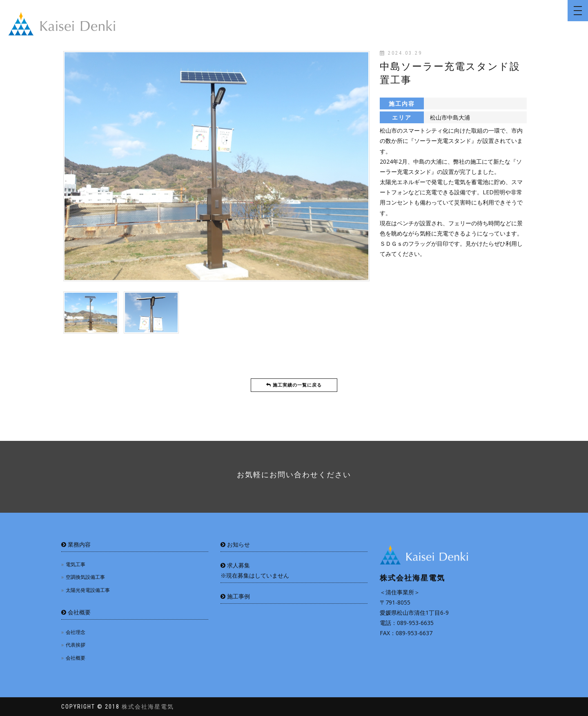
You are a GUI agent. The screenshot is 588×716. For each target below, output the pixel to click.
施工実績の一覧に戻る (294, 385)
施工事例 (235, 596)
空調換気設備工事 (85, 577)
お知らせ (235, 544)
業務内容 (76, 544)
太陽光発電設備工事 (88, 590)
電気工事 (76, 564)
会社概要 (76, 612)
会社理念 (76, 632)
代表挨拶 (76, 645)
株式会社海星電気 (148, 707)
